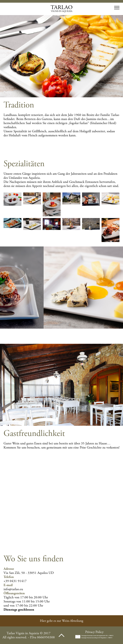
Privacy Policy (94, 632)
